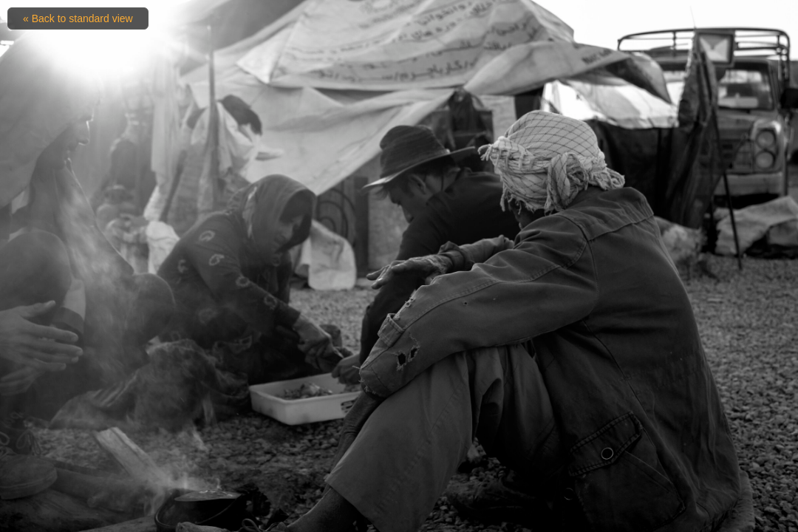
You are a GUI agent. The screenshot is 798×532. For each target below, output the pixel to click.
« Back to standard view (78, 18)
